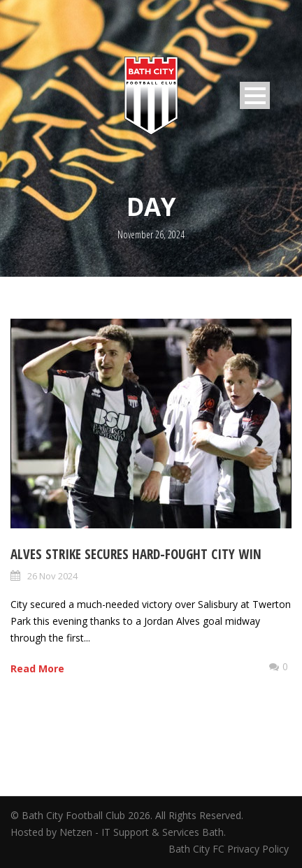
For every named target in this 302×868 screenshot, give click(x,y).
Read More (37, 668)
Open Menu (255, 95)
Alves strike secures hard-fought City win (136, 554)
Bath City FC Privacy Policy (230, 849)
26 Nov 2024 (52, 576)
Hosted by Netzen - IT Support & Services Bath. (118, 832)
